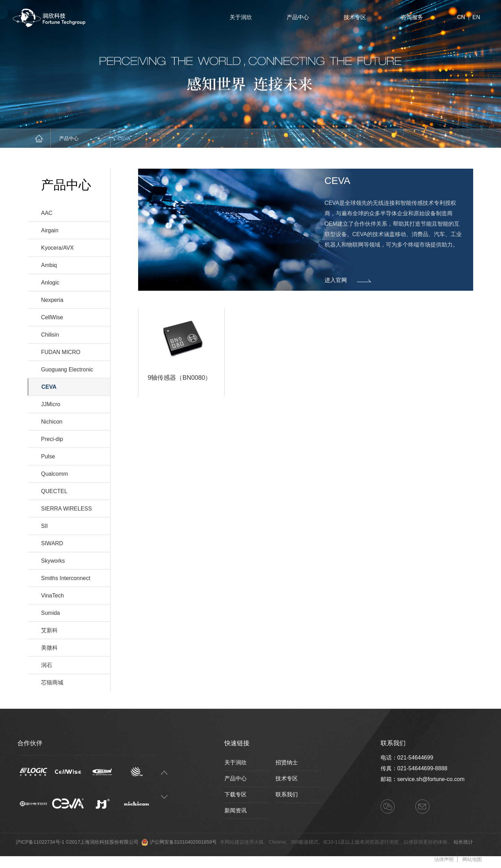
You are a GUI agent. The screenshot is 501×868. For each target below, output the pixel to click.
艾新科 (49, 630)
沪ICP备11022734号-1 (40, 842)
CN (461, 17)
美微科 (49, 648)
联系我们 (287, 794)
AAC (47, 213)
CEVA (134, 138)
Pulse (48, 456)
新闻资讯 (236, 810)
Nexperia (52, 300)
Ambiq (49, 265)
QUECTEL (54, 491)
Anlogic (50, 283)
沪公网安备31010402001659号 (183, 842)
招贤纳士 (287, 762)
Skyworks (53, 561)
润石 (47, 665)
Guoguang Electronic (67, 369)
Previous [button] (164, 773)
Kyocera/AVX (57, 248)
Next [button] (164, 797)
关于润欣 (241, 17)
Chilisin (50, 335)
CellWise (52, 317)
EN (476, 17)
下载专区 (236, 794)
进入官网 (348, 281)
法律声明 (444, 859)
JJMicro (51, 404)
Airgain (50, 230)
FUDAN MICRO (61, 352)
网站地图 (472, 859)
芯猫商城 (52, 682)
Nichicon (52, 422)
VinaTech (53, 596)
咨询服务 (412, 17)
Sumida (50, 613)
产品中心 (298, 17)
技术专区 (355, 17)
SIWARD (52, 543)
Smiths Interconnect (66, 578)
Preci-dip (52, 439)
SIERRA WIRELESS (66, 509)
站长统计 (463, 842)
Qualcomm (54, 474)
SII (45, 526)
